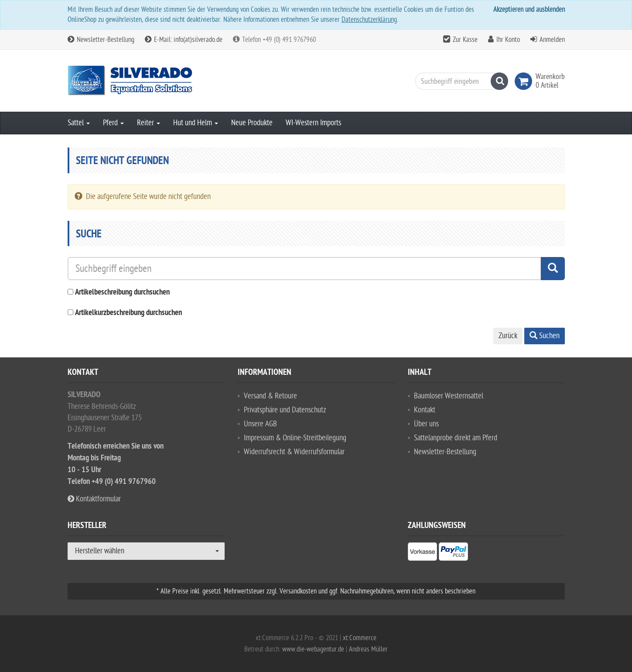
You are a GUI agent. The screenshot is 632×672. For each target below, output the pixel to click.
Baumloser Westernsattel (449, 396)
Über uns (426, 424)
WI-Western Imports (313, 123)
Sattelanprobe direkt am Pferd (456, 438)
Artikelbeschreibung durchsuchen (122, 293)
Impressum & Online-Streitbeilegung (295, 438)
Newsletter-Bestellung (101, 40)
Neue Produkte (252, 123)
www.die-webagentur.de (313, 649)
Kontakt (425, 410)
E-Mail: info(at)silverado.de (184, 40)
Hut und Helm (196, 123)
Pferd (113, 123)
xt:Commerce (360, 638)
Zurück (508, 336)
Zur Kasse (465, 40)
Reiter (149, 123)
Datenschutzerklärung (369, 20)
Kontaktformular (94, 499)
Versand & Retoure (270, 396)
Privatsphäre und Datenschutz (285, 410)
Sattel (79, 123)
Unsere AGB (260, 424)
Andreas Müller (368, 649)
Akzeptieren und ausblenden (529, 10)
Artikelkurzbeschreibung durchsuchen (128, 313)
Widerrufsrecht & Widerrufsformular (294, 452)
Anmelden (552, 40)
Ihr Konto (508, 40)
